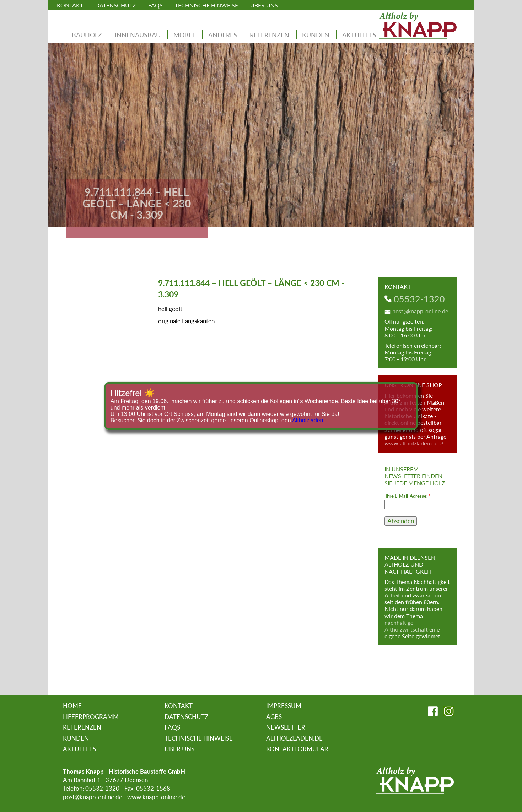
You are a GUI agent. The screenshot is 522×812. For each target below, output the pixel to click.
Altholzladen (308, 420)
